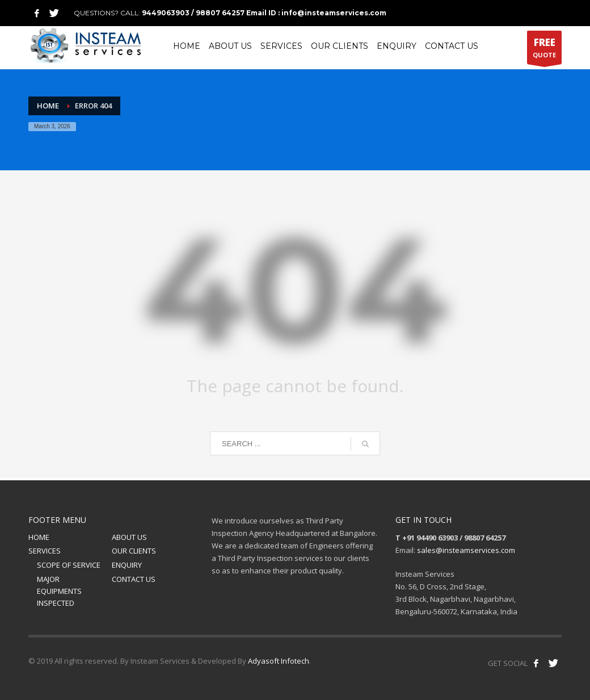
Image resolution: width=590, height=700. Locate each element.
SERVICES (45, 551)
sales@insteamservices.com (466, 550)
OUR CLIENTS (134, 551)
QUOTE (544, 50)
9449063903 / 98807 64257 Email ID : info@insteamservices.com (264, 13)
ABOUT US (129, 537)
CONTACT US (134, 579)
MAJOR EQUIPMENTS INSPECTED (59, 591)
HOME (39, 537)
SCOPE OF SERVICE (69, 565)
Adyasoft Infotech (279, 661)
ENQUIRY (127, 565)
